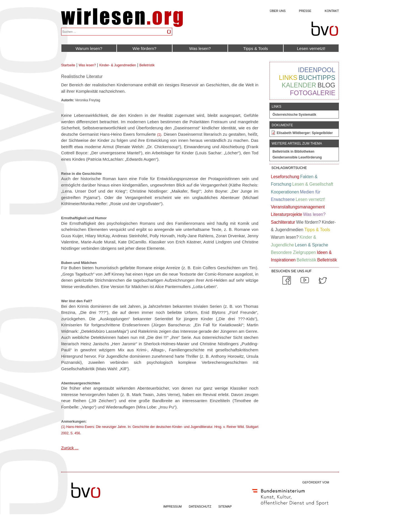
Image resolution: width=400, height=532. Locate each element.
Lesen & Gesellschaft (313, 184)
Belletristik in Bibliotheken (293, 152)
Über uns (278, 11)
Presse (305, 11)
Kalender (299, 85)
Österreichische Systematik (294, 115)
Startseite (68, 65)
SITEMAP (225, 506)
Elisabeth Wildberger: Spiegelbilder (305, 133)
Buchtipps (317, 78)
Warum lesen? (89, 48)
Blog (326, 85)
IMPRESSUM (173, 506)
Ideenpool (317, 70)
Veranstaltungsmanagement (298, 207)
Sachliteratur (283, 222)
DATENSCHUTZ (200, 506)
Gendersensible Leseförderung (297, 157)
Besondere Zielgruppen (293, 252)
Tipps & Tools (255, 48)
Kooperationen (285, 192)
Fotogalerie (313, 93)
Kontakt (332, 11)
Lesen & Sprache (312, 245)
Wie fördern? (144, 48)
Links (288, 78)
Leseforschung (285, 177)
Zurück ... (70, 448)
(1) (159, 135)
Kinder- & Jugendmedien (117, 65)
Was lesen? (200, 48)
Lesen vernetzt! (311, 48)
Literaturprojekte (287, 214)
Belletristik (147, 65)
